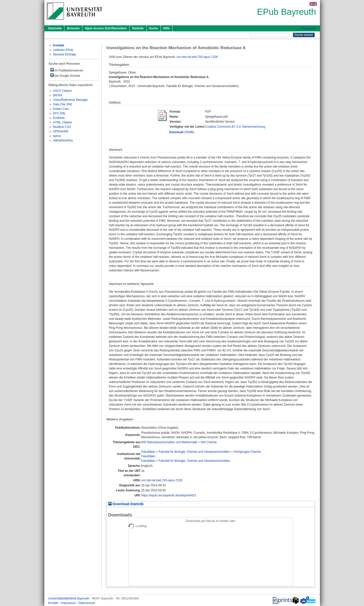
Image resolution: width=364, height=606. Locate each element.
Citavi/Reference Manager (71, 100)
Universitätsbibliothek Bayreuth (69, 598)
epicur (57, 136)
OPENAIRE (61, 131)
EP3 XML (59, 113)
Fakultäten (148, 452)
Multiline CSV (62, 127)
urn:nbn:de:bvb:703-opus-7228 (197, 57)
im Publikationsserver (67, 70)
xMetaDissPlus (63, 140)
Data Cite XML (63, 104)
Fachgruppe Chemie (247, 452)
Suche (154, 28)
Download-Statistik (126, 504)
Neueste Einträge (65, 54)
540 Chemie (209, 442)
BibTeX (58, 95)
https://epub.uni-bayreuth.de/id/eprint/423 (168, 495)
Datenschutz (87, 603)
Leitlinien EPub (63, 50)
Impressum (69, 603)
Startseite (55, 28)
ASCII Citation (63, 91)
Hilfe (167, 28)
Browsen (73, 28)
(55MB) (182, 132)
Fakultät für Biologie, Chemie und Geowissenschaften (194, 452)
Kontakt (54, 603)
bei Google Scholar (65, 75)
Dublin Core (61, 109)
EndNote (59, 118)
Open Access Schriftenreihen (106, 28)
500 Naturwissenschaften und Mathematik (169, 442)
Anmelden (308, 28)
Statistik (138, 28)
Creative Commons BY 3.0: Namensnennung (235, 127)
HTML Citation (63, 122)
